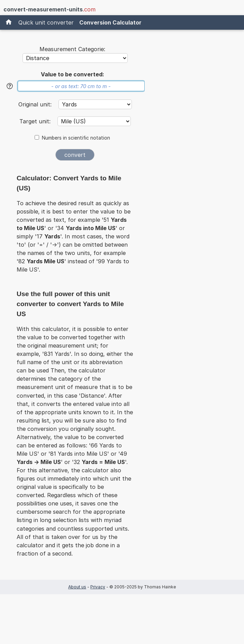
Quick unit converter (46, 22)
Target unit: (36, 121)
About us (77, 587)
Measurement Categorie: (72, 49)
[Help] (10, 86)
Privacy (98, 587)
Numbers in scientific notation (76, 138)
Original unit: (36, 104)
